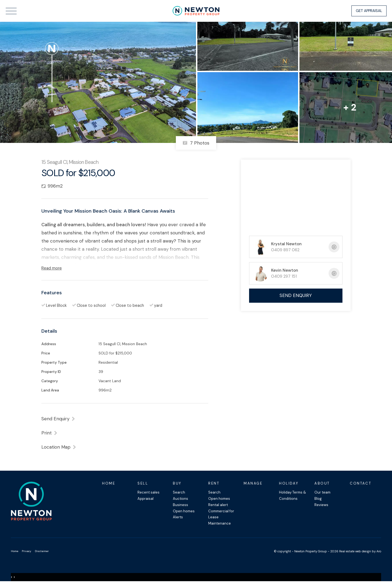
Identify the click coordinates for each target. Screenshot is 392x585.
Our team (322, 492)
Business (180, 505)
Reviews (321, 505)
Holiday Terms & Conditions (293, 495)
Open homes (184, 511)
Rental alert (218, 505)
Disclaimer (42, 551)
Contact (361, 483)
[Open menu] (11, 11)
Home (109, 483)
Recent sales (148, 492)
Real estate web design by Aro (360, 551)
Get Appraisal (369, 11)
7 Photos (196, 143)
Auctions (180, 499)
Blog (318, 499)
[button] (50, 433)
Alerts (178, 517)
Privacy (27, 551)
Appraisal (146, 499)
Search (179, 492)
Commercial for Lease (221, 514)
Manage (253, 483)
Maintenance (220, 523)
